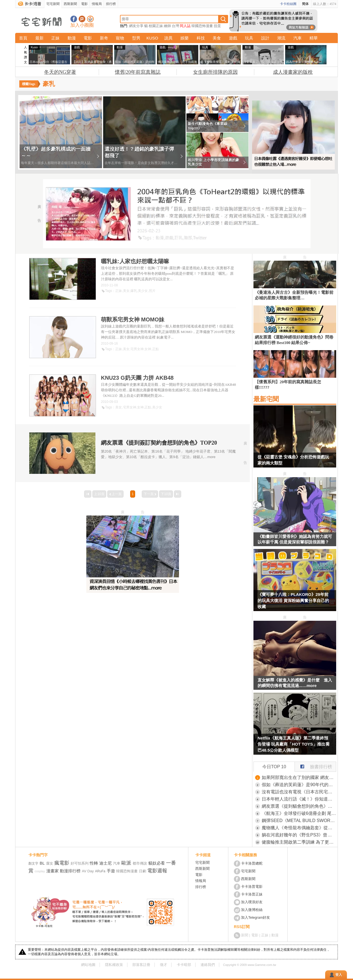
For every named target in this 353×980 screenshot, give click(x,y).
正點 (156, 349)
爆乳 (134, 291)
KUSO (152, 38)
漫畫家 (53, 871)
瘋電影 (62, 863)
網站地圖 (88, 965)
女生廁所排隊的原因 (215, 72)
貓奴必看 (157, 863)
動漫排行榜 (70, 871)
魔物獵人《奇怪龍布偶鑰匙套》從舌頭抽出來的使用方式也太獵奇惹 (299, 828)
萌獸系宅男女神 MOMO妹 (133, 319)
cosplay (40, 871)
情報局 (97, 4)
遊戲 (233, 38)
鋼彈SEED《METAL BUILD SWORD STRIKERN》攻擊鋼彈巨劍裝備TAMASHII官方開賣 (299, 821)
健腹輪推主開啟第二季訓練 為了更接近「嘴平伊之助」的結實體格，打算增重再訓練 (299, 842)
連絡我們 (208, 965)
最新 (39, 38)
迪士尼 (105, 863)
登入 (339, 975)
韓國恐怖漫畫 (202, 26)
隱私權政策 (114, 965)
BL (42, 863)
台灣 (175, 26)
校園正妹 (156, 26)
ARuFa (100, 871)
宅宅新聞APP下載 (90, 19)
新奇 (104, 38)
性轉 (94, 863)
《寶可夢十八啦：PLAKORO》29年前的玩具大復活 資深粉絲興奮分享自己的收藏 (293, 600)
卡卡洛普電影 (252, 887)
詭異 (169, 38)
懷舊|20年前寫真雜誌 (138, 72)
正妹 (55, 38)
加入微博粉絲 (252, 910)
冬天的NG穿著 (60, 72)
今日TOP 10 (274, 767)
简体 (305, 4)
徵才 (164, 965)
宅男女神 (137, 349)
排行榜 (111, 4)
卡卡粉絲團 (288, 4)
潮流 (281, 38)
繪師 (167, 26)
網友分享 (136, 26)
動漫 (72, 38)
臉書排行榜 (313, 765)
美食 (217, 38)
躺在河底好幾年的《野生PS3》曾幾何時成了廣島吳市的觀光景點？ (299, 835)
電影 (84, 4)
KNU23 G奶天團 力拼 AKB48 (137, 378)
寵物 (120, 38)
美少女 (143, 291)
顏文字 (33, 863)
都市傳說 (140, 863)
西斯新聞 (70, 4)
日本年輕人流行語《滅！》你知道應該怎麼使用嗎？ (299, 799)
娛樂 (184, 38)
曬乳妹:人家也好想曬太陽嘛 (135, 261)
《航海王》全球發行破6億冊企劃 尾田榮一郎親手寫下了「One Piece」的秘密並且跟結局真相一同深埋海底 (299, 813)
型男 (136, 38)
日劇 (143, 871)
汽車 (298, 38)
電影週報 (157, 871)
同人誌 (185, 26)
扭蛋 (217, 26)
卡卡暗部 (184, 965)
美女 (126, 291)
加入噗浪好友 (82, 19)
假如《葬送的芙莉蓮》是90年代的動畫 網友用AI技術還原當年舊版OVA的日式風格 (299, 785)
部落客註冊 (141, 965)
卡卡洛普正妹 (252, 894)
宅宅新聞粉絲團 (74, 19)
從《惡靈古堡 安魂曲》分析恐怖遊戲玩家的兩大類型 (293, 460)
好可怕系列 (80, 863)
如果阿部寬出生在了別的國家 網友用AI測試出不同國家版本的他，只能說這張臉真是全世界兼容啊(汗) (299, 777)
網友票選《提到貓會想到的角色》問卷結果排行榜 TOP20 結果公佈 (299, 806)
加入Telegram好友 (256, 917)
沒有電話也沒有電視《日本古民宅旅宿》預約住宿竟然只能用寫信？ (299, 792)
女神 (148, 349)
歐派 (126, 863)
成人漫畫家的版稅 (293, 72)
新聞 (245, 935)
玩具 (249, 38)
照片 (152, 291)
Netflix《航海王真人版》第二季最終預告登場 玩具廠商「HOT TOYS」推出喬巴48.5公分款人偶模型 (294, 744)
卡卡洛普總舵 (252, 863)
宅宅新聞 (53, 4)
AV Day (88, 871)
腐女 (50, 863)
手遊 (111, 871)
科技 (201, 38)
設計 (265, 38)
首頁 (23, 38)
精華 (314, 38)
